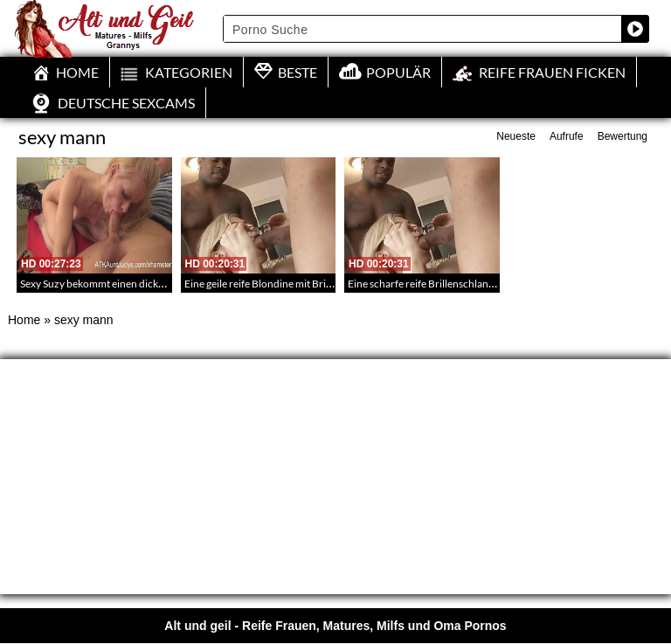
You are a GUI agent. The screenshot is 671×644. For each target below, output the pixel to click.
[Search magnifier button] (635, 29)
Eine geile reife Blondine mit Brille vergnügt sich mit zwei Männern (334, 284)
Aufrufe (567, 136)
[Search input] (423, 29)
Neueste (516, 136)
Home (24, 320)
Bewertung (623, 136)
